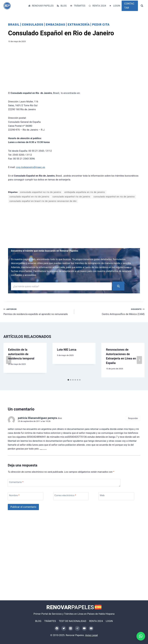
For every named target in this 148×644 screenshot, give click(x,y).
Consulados (33, 25)
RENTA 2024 (97, 6)
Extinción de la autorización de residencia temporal (21, 354)
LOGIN (115, 6)
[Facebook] (57, 628)
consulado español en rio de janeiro (29, 197)
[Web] (116, 496)
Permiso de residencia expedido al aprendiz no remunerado (38, 311)
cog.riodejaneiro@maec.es (31, 167)
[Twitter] (64, 628)
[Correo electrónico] (91, 628)
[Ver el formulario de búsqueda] (142, 6)
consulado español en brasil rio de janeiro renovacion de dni (43, 201)
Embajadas (55, 25)
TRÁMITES (77, 6)
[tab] (68, 380)
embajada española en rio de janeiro (85, 192)
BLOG (62, 6)
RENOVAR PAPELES (41, 6)
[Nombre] (26, 496)
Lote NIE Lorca (67, 350)
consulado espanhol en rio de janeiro (114, 197)
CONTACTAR (129, 6)
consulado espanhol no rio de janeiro (41, 192)
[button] (141, 636)
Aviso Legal (91, 635)
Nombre (14, 495)
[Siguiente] (139, 360)
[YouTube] (84, 628)
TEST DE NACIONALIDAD (72, 621)
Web (102, 495)
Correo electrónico (65, 495)
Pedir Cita (101, 25)
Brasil (14, 25)
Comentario (16, 482)
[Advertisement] (74, 68)
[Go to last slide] (9, 360)
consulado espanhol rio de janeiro (71, 197)
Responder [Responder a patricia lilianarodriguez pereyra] (133, 418)
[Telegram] (77, 628)
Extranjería (79, 25)
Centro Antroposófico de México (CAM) (111, 311)
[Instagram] (71, 628)
